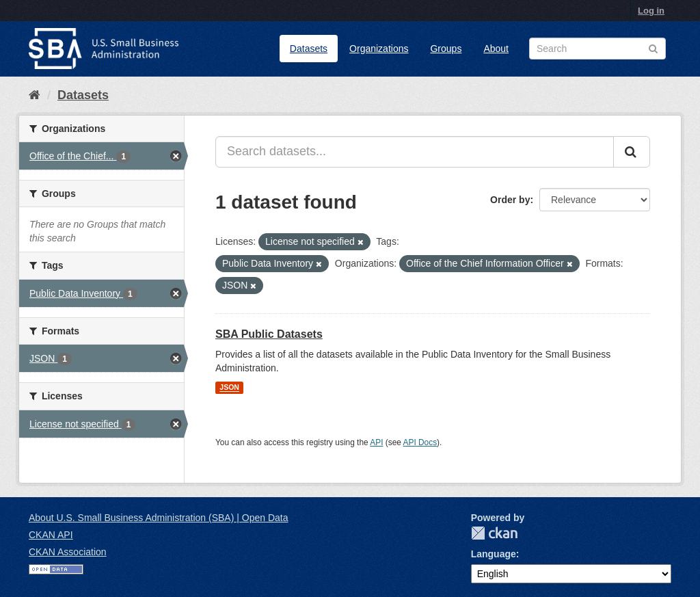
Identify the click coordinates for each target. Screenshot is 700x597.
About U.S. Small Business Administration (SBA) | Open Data (158, 518)
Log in (651, 11)
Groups (446, 49)
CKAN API (51, 535)
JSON (229, 388)
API (376, 442)
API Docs (420, 442)
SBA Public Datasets (269, 334)
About (496, 49)
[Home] (35, 95)
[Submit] (632, 152)
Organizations (379, 49)
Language (494, 554)
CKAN (494, 533)
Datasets (309, 49)
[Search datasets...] (415, 152)
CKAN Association (68, 552)
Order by (510, 200)
